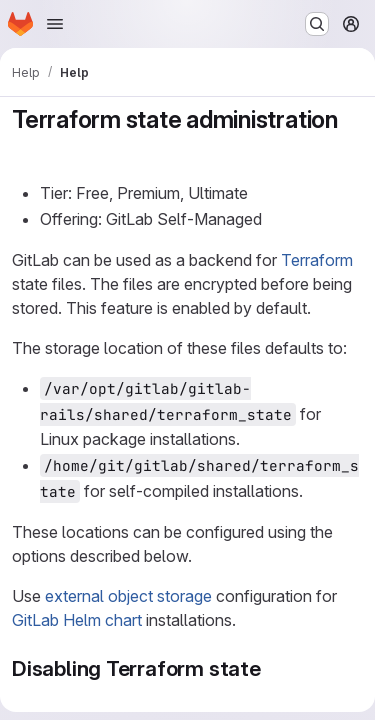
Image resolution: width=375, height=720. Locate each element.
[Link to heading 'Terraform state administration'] (25, 149)
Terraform (317, 260)
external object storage (128, 596)
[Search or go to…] (317, 24)
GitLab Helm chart (77, 620)
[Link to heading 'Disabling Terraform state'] (272, 668)
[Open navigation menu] (55, 24)
